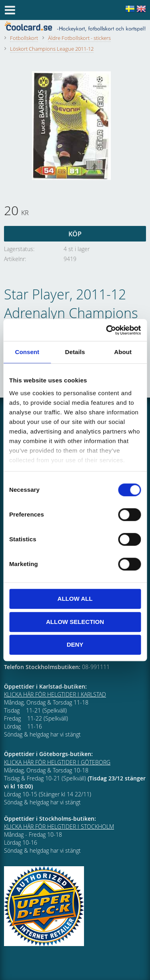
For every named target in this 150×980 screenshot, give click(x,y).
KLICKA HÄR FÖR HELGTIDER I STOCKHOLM (59, 827)
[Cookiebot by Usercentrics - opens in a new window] (107, 330)
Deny (75, 644)
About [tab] (123, 352)
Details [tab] (75, 352)
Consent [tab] (27, 352)
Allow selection (75, 622)
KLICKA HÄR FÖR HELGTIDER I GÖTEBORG (57, 762)
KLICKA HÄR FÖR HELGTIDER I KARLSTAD (55, 694)
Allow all (75, 599)
